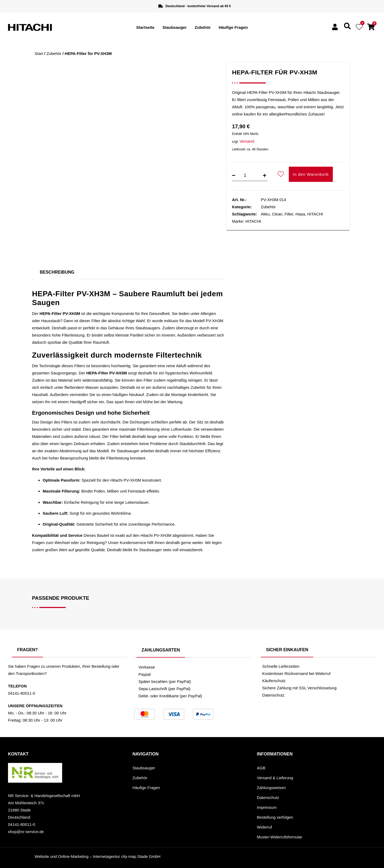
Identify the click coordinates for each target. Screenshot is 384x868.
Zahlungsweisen (271, 788)
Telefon (17, 686)
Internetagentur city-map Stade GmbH (127, 856)
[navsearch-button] (347, 28)
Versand (247, 141)
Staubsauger (175, 27)
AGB (261, 768)
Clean (277, 214)
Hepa (300, 214)
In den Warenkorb (311, 174)
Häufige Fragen (233, 27)
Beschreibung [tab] (57, 272)
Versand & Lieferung (275, 778)
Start (39, 53)
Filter (289, 214)
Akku (265, 214)
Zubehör (203, 27)
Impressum (267, 807)
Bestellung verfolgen (275, 817)
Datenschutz (268, 797)
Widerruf (264, 827)
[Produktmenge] (245, 175)
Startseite (145, 27)
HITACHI (315, 214)
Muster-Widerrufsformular (279, 837)
